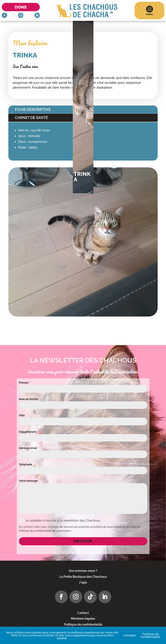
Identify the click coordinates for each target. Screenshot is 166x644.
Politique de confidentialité (83, 624)
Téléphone (26, 465)
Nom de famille (29, 399)
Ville (22, 415)
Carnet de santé (31, 118)
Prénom (25, 383)
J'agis (83, 582)
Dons (21, 7)
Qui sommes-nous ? (83, 571)
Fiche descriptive (33, 109)
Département (27, 432)
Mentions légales (83, 619)
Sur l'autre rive (25, 66)
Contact (83, 613)
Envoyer (83, 541)
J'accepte (130, 635)
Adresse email (29, 448)
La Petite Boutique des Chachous (83, 577)
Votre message (28, 481)
